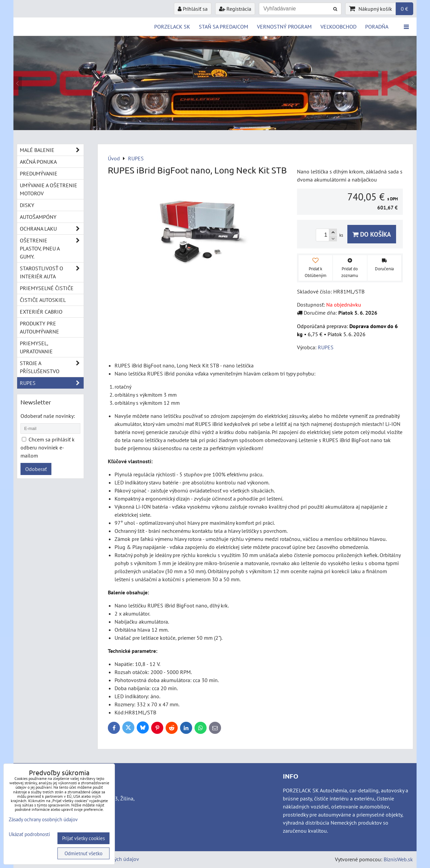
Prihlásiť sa (193, 9)
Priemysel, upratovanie (36, 347)
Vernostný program (284, 27)
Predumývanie (39, 173)
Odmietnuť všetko (83, 853)
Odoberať (36, 469)
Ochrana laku (52, 229)
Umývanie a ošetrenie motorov (49, 189)
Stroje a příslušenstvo (52, 367)
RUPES (52, 383)
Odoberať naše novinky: (48, 416)
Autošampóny (38, 217)
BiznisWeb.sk (398, 859)
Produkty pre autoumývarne (39, 327)
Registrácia (235, 9)
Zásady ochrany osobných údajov (43, 819)
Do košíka (372, 234)
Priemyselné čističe (47, 288)
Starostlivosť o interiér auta (52, 272)
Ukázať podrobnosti (29, 835)
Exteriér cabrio (41, 312)
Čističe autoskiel (43, 300)
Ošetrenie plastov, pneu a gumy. (52, 248)
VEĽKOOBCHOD (338, 27)
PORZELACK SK (172, 27)
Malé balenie (52, 150)
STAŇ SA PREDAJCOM (224, 27)
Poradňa (377, 27)
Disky (27, 205)
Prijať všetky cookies (83, 838)
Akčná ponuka (38, 162)
